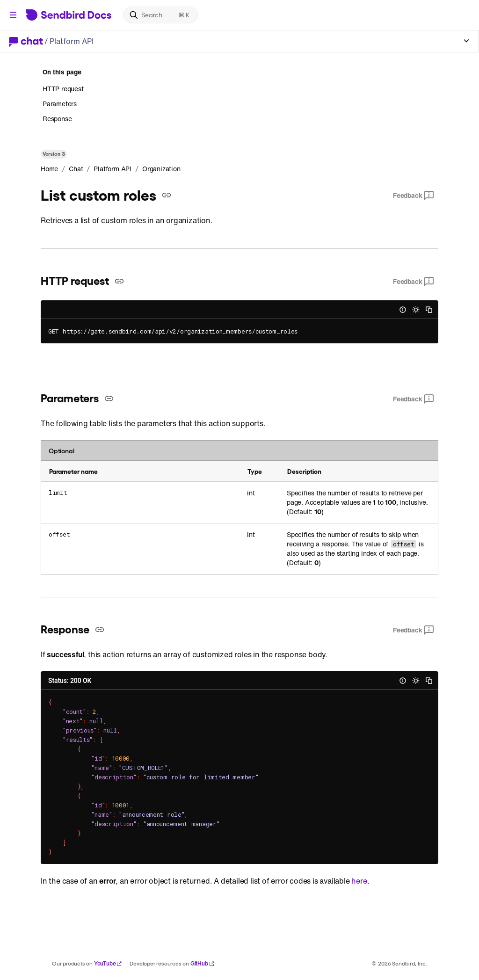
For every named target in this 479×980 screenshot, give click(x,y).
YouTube (108, 963)
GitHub (203, 963)
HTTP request (63, 89)
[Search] (160, 15)
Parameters (60, 104)
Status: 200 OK (70, 681)
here (359, 881)
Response (57, 119)
